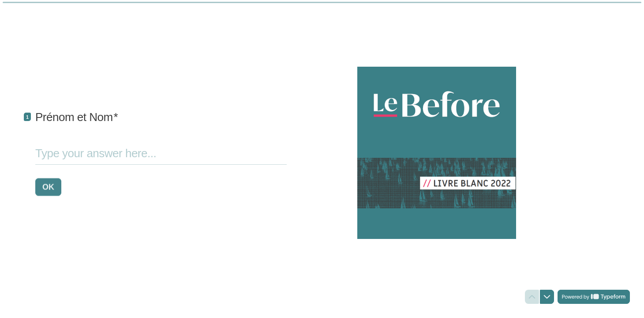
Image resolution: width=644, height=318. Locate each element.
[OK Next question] (48, 187)
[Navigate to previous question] (532, 297)
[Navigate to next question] (547, 297)
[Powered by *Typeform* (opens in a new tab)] (594, 297)
